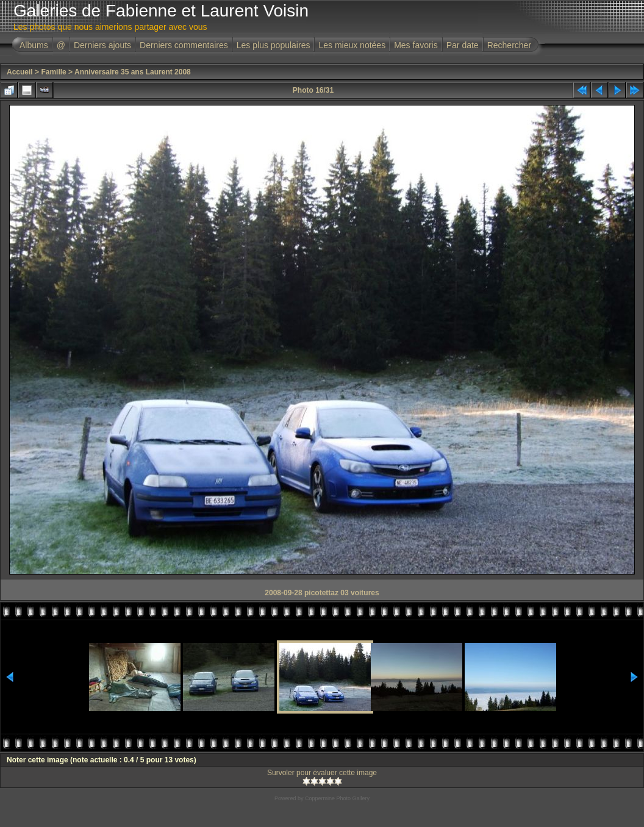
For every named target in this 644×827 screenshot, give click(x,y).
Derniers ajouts (102, 45)
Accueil (20, 72)
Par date (463, 45)
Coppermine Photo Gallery (337, 798)
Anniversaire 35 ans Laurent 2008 (133, 72)
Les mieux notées (352, 45)
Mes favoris (416, 45)
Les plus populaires (274, 45)
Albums (34, 45)
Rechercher (509, 45)
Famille (53, 72)
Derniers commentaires (184, 45)
